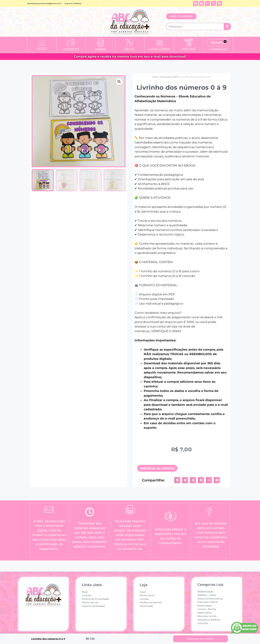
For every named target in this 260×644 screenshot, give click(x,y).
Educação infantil (170, 77)
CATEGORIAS (159, 49)
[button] (119, 82)
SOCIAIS (189, 49)
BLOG (130, 49)
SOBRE (100, 49)
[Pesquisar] (227, 27)
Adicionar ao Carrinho (201, 639)
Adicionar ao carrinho (157, 468)
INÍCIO (42, 49)
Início (156, 77)
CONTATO (71, 49)
